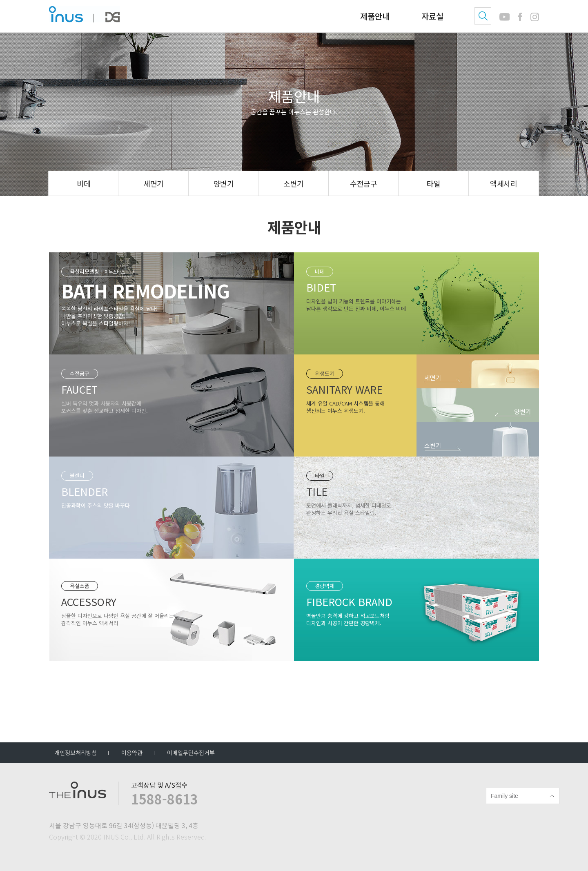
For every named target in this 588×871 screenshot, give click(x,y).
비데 (84, 183)
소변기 (293, 183)
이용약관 (132, 753)
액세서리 (503, 183)
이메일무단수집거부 (191, 753)
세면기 (153, 183)
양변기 (224, 183)
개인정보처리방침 (76, 753)
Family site (504, 796)
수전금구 (363, 183)
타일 (433, 183)
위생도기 (325, 375)
